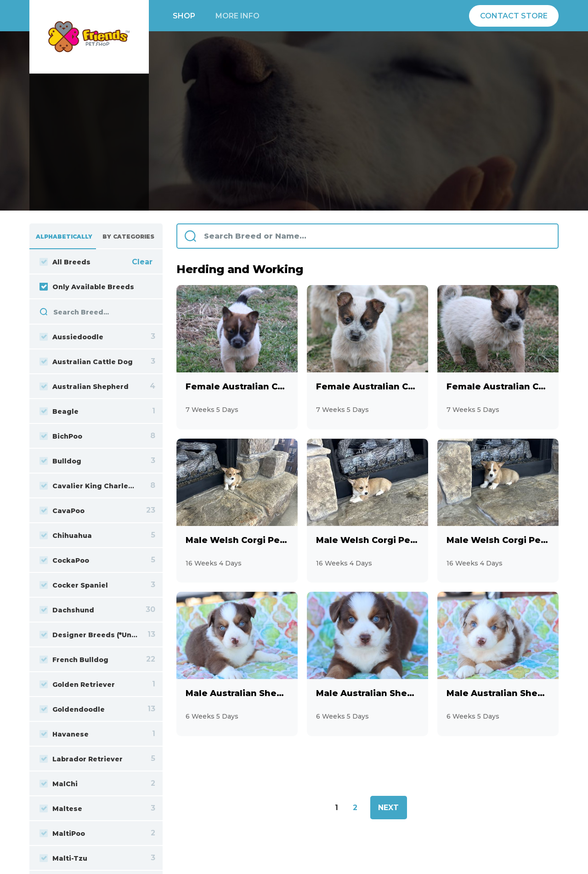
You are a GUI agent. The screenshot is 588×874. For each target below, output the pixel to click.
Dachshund (67, 610)
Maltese (61, 809)
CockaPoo (64, 560)
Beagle (59, 411)
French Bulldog (74, 660)
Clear (142, 262)
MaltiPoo (62, 834)
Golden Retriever (77, 685)
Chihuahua (66, 536)
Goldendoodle (72, 709)
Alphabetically (64, 237)
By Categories (128, 237)
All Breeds (65, 262)
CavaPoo (62, 511)
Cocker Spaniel (74, 585)
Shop (184, 16)
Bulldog (60, 461)
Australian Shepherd (84, 387)
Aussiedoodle (71, 337)
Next (388, 808)
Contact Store (514, 16)
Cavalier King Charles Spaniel (89, 486)
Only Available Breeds (87, 287)
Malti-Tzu (63, 858)
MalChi (59, 784)
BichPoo (61, 436)
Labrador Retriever (81, 759)
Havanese (64, 734)
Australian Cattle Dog (86, 362)
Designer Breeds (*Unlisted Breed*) (89, 635)
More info (237, 16)
